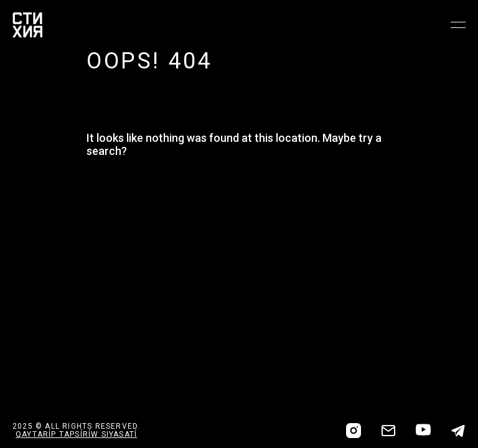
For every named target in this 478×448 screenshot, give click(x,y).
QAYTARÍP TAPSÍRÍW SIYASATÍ (76, 434)
